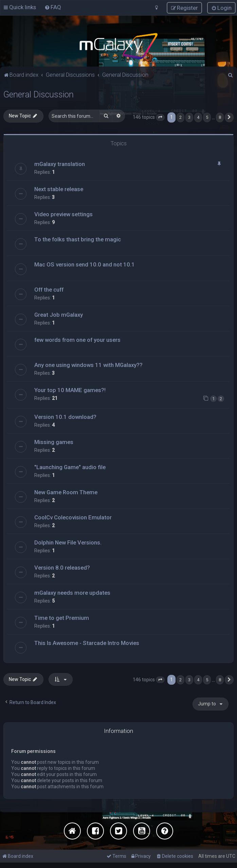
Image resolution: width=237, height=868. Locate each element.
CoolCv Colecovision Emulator (73, 517)
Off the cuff (49, 290)
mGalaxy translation (60, 164)
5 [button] (207, 117)
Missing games (54, 442)
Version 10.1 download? (65, 417)
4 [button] (198, 117)
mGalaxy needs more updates (72, 592)
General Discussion (39, 94)
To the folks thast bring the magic (78, 239)
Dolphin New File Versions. (68, 542)
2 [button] (180, 117)
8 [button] (220, 117)
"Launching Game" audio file (70, 467)
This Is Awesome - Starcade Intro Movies (87, 643)
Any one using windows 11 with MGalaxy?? (88, 365)
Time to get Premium (62, 617)
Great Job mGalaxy (59, 315)
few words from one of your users (77, 340)
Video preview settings (63, 214)
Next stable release (59, 189)
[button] (160, 117)
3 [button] (189, 117)
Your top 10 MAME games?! (70, 390)
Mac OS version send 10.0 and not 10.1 (85, 264)
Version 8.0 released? (62, 567)
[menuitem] (53, 7)
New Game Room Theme (66, 492)
